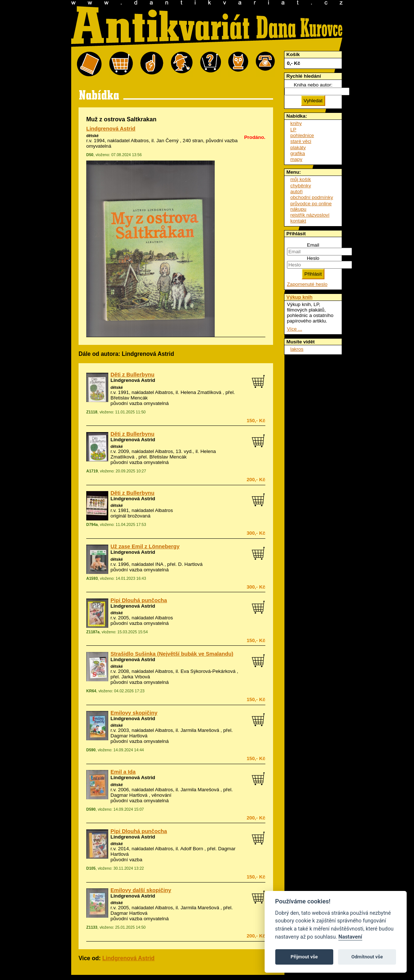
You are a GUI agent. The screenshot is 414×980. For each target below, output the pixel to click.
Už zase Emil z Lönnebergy (145, 546)
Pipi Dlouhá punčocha (139, 600)
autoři (296, 191)
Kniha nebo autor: (313, 85)
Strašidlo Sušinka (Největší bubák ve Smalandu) (172, 654)
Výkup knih (299, 297)
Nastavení (350, 937)
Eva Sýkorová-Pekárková (208, 671)
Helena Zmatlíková (201, 392)
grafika (298, 153)
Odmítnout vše (367, 957)
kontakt (298, 221)
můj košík (301, 179)
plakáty (298, 148)
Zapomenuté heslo (307, 284)
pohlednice (302, 135)
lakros (297, 349)
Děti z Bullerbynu (132, 375)
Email (313, 245)
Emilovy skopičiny (134, 713)
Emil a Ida (123, 772)
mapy (296, 159)
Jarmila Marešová (200, 730)
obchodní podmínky (312, 197)
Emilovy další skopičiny (141, 890)
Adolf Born (192, 849)
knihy (296, 123)
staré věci (301, 141)
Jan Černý (168, 141)
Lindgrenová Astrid (111, 129)
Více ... (295, 329)
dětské (92, 136)
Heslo (313, 258)
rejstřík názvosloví (310, 215)
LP (293, 130)
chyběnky (301, 186)
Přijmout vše (304, 957)
